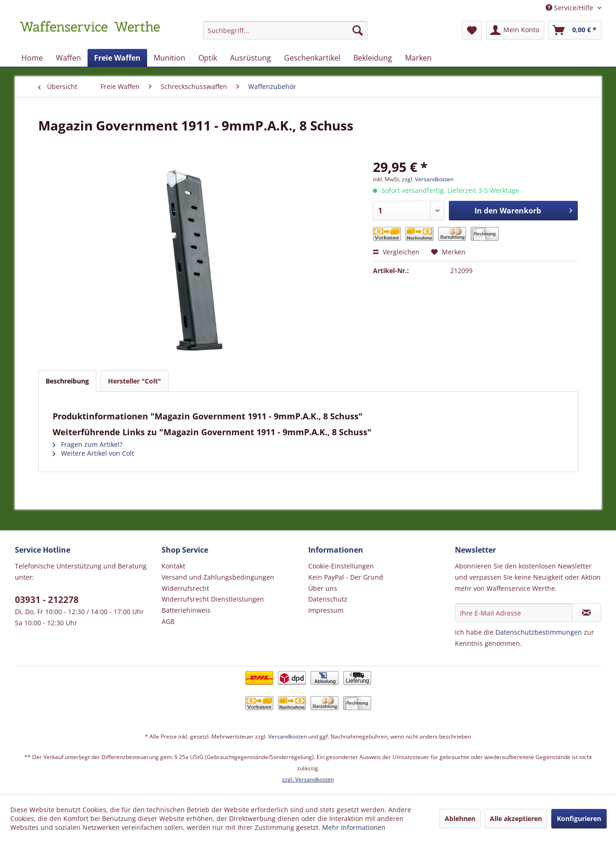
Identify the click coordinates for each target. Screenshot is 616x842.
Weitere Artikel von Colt (93, 453)
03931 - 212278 (47, 600)
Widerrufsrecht (185, 588)
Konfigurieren (579, 818)
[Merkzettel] (472, 30)
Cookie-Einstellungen (341, 566)
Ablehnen (460, 818)
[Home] (32, 58)
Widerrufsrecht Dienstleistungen (213, 599)
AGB (168, 621)
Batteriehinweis (186, 610)
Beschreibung (67, 381)
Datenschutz (328, 599)
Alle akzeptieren (516, 818)
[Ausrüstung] (250, 58)
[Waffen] (68, 58)
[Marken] (418, 58)
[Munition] (169, 58)
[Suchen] (358, 30)
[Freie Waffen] (117, 58)
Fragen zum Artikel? (88, 444)
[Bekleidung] (373, 58)
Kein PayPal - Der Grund (346, 577)
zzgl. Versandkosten (428, 179)
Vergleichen (396, 252)
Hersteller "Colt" (135, 381)
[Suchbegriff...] (285, 30)
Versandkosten (288, 736)
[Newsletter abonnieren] (586, 613)
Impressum (326, 610)
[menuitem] (285, 35)
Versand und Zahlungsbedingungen (218, 577)
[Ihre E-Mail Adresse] (514, 613)
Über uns (323, 588)
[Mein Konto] (515, 30)
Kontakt (173, 566)
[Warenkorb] (575, 30)
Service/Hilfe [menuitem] (570, 8)
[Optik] (208, 58)
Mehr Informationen (354, 827)
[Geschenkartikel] (312, 58)
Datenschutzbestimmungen (539, 632)
